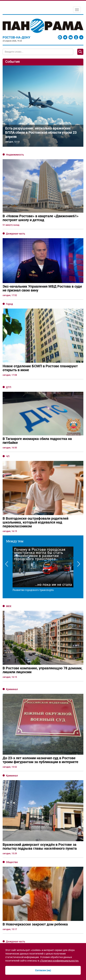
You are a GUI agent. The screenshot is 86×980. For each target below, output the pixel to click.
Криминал (12, 689)
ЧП (8, 456)
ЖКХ (9, 606)
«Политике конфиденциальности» (59, 961)
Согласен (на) (43, 970)
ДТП (9, 387)
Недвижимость (15, 155)
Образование (14, 847)
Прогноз (11, 792)
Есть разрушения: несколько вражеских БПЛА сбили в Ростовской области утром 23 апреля (41, 132)
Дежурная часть (16, 234)
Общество (12, 741)
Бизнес (10, 872)
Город (9, 304)
